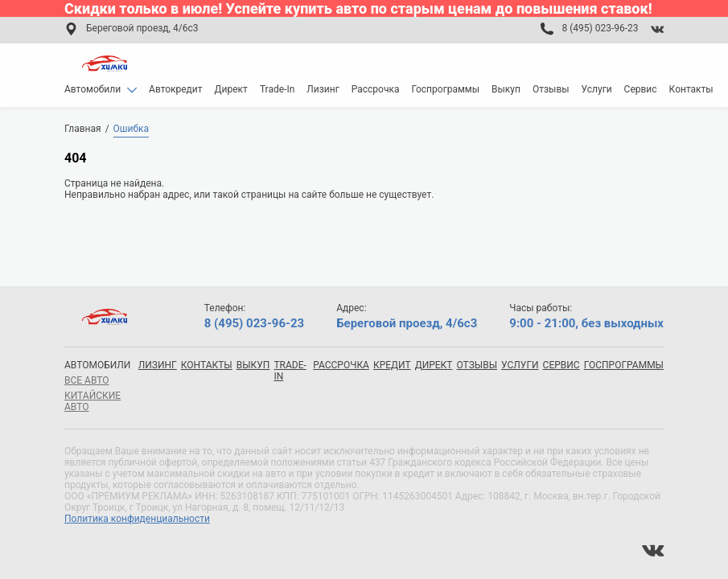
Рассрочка (376, 89)
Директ (231, 89)
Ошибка (131, 129)
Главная (83, 129)
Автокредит (176, 89)
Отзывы (551, 89)
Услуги (597, 89)
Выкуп (506, 89)
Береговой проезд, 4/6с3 (142, 28)
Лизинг (323, 89)
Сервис (641, 89)
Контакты (691, 89)
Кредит (392, 365)
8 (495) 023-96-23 (600, 28)
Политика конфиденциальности (137, 519)
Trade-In (277, 89)
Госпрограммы (445, 89)
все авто (86, 380)
